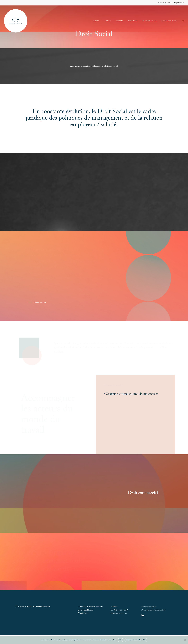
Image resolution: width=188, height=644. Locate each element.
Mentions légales (149, 607)
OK (121, 640)
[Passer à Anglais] (183, 21)
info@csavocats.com (119, 613)
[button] (37, 303)
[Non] (185, 640)
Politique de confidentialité (153, 610)
